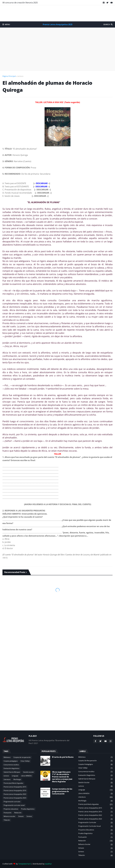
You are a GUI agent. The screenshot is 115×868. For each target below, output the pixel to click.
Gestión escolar (29, 772)
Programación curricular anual (14, 805)
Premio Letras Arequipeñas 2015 (15, 787)
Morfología (17, 779)
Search (107, 24)
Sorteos (29, 816)
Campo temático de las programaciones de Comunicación (62, 791)
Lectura (20, 76)
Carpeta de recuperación (22, 757)
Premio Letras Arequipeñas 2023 (15, 798)
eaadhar (48, 864)
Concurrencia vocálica (11, 765)
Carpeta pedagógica (11, 761)
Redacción (18, 813)
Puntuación (7, 813)
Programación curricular (12, 802)
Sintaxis (21, 816)
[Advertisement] (58, 13)
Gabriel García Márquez (12, 772)
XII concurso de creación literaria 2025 (20, 3)
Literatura (7, 779)
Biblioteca (7, 757)
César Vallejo (25, 761)
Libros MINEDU (26, 776)
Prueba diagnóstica (28, 809)
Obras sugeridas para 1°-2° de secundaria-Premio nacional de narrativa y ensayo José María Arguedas (62, 777)
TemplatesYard (24, 864)
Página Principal (9, 76)
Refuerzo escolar (9, 816)
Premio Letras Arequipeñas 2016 (15, 790)
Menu (7, 24)
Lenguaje (15, 776)
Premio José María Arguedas (13, 783)
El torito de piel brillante (63, 757)
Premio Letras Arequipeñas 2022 (15, 794)
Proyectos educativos (11, 809)
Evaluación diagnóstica (11, 768)
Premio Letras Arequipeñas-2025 (58, 24)
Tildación (7, 820)
